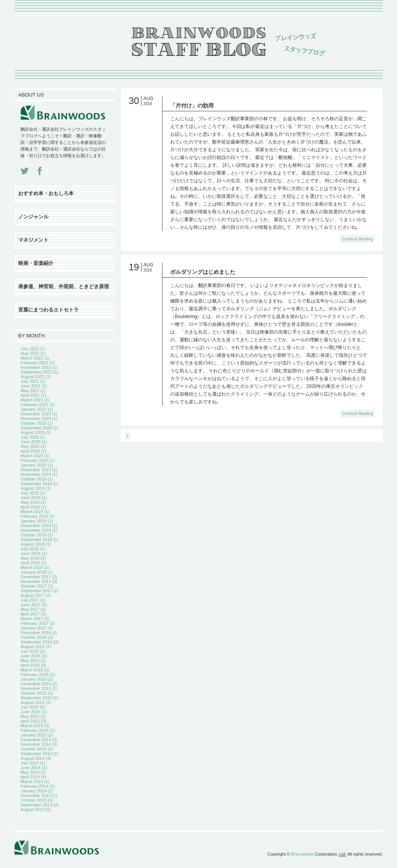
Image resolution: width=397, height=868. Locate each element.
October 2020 (34, 423)
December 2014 (36, 740)
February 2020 (35, 460)
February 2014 (35, 786)
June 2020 (30, 442)
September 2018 (36, 539)
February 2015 (35, 730)
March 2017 (32, 619)
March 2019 (32, 512)
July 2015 (30, 707)
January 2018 (34, 572)
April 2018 (30, 563)
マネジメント (33, 240)
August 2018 (33, 544)
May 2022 (30, 353)
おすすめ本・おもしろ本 (46, 193)
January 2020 (34, 465)
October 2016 (34, 637)
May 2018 (30, 558)
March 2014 (32, 782)
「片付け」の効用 (192, 105)
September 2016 (36, 642)
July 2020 (30, 437)
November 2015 (36, 688)
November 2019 (36, 474)
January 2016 (34, 679)
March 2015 (32, 726)
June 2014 (30, 768)
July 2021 (30, 381)
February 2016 (35, 674)
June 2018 (30, 553)
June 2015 (30, 712)
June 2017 (30, 605)
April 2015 (30, 721)
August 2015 (33, 702)
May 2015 (30, 716)
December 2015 (36, 684)
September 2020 (36, 428)
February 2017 (35, 623)
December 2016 (36, 633)
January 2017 (34, 628)
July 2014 (30, 763)
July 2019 (30, 493)
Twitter (25, 171)
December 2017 (36, 577)
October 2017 (34, 586)
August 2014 (33, 758)
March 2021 (32, 400)
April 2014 (30, 777)
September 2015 (36, 698)
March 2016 (32, 670)
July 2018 (30, 549)
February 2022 (35, 363)
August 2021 (33, 377)
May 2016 (30, 661)
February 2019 (35, 516)
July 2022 (30, 349)
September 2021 (36, 372)
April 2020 (30, 451)
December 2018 (36, 526)
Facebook (40, 171)
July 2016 (30, 651)
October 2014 (34, 749)
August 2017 (33, 595)
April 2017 (30, 614)
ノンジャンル (33, 217)
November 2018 (36, 530)
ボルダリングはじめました (203, 272)
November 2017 (36, 581)
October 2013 (34, 800)
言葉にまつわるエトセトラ (48, 310)
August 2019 (33, 488)
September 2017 (36, 591)
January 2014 (34, 791)
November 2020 (36, 418)
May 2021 (30, 391)
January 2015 (34, 735)
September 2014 (36, 754)
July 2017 (30, 600)
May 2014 (30, 772)
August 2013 (33, 809)
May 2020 (30, 446)
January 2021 (34, 409)
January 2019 (34, 521)
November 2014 (36, 744)
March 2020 (32, 456)
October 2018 (34, 535)
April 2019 (30, 507)
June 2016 (30, 656)
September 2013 (36, 805)
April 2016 (30, 665)
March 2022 (32, 358)
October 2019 (34, 479)
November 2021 (36, 367)
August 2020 (33, 432)
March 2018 (32, 567)
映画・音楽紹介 (36, 263)
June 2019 (30, 498)
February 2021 (35, 405)
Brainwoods (302, 854)
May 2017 (30, 609)
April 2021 (30, 395)
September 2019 (36, 484)
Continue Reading (357, 239)
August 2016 (33, 647)
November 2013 (36, 795)
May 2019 (30, 502)
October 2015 (34, 693)
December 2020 (36, 414)
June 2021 (30, 386)
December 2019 (36, 470)
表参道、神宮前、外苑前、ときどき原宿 (64, 286)
